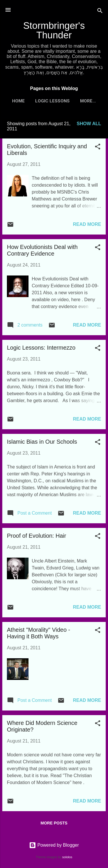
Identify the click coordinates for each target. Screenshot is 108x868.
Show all (89, 124)
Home (18, 101)
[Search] (100, 12)
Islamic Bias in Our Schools (42, 442)
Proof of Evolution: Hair (37, 536)
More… (88, 101)
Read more (87, 224)
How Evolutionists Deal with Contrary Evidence (42, 250)
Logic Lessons (52, 101)
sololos (67, 857)
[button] (98, 148)
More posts (54, 823)
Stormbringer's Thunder (54, 30)
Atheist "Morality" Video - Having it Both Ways (38, 633)
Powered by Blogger (54, 845)
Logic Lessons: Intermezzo (41, 348)
